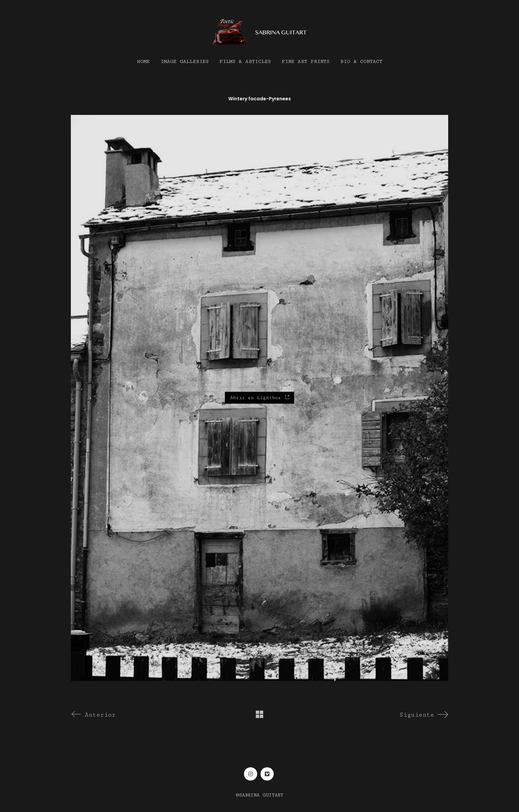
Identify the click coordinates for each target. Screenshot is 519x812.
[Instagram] (251, 774)
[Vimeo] (267, 774)
